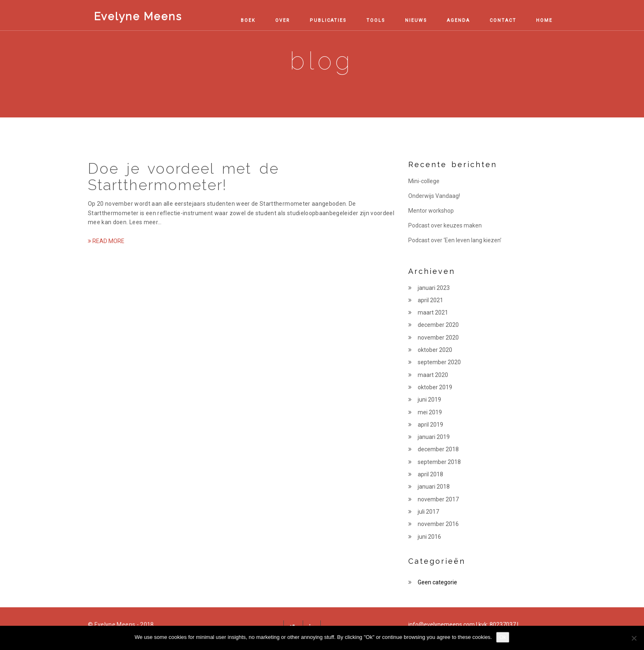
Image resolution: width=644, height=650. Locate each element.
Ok (503, 637)
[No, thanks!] (634, 638)
